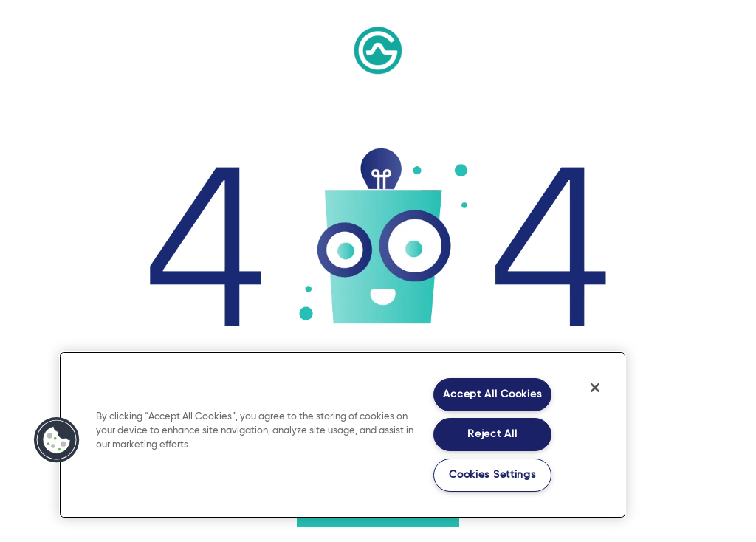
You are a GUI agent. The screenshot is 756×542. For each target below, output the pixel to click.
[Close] (595, 388)
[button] (57, 440)
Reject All (492, 434)
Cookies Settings (492, 475)
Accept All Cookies (492, 394)
